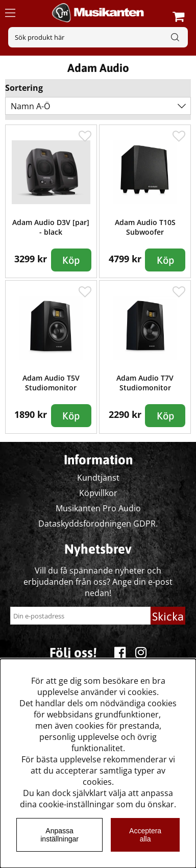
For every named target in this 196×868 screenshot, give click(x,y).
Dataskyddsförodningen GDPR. (98, 524)
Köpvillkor (98, 493)
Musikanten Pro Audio (98, 508)
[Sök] (98, 37)
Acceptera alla (145, 835)
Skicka (168, 616)
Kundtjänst (98, 478)
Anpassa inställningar (59, 835)
